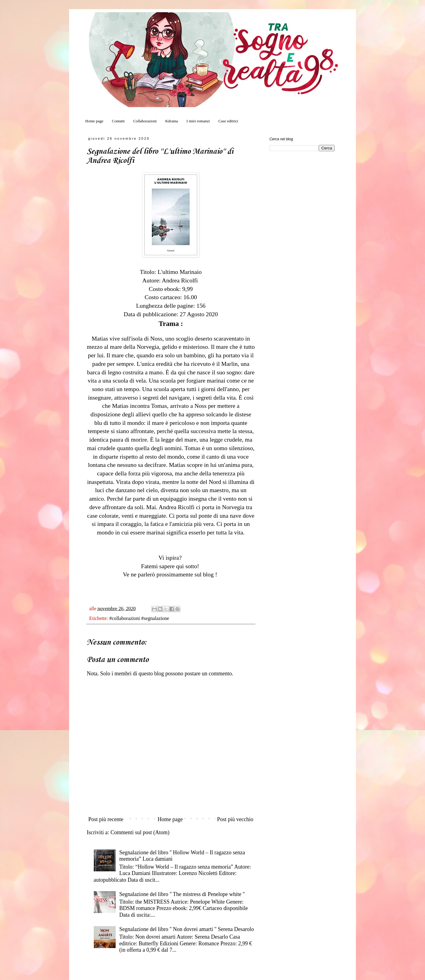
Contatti (118, 121)
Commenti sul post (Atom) (140, 832)
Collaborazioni (145, 121)
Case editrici (228, 121)
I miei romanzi (198, 121)
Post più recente (106, 819)
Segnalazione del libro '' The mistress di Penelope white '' (182, 894)
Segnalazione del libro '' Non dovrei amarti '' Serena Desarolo (187, 929)
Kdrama (172, 121)
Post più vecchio (235, 819)
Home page (94, 121)
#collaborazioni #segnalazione (139, 618)
